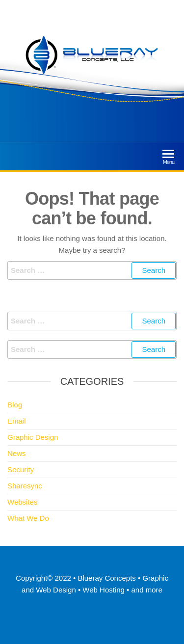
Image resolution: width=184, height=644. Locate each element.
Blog (15, 405)
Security (21, 470)
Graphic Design (33, 437)
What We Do (28, 518)
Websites (22, 502)
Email (17, 421)
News (17, 453)
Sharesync (25, 486)
